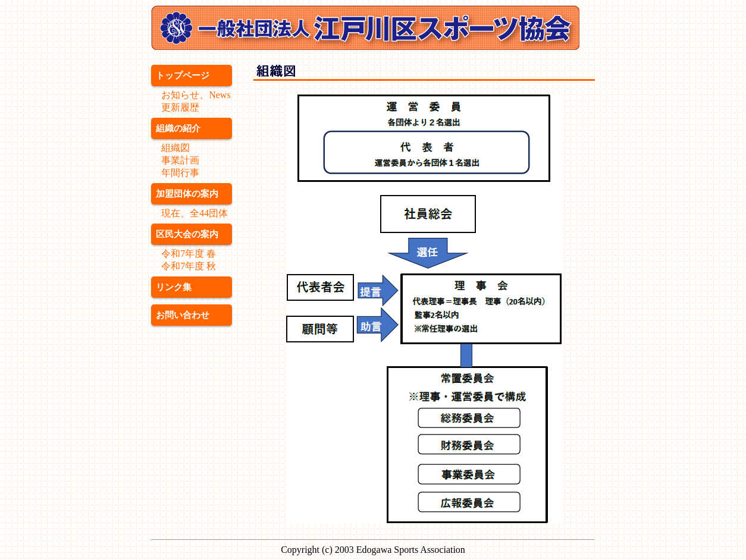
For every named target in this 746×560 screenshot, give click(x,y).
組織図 (175, 148)
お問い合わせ (183, 315)
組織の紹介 (178, 128)
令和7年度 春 (189, 254)
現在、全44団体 (195, 213)
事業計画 (180, 160)
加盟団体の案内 (187, 194)
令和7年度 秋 (189, 266)
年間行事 (180, 173)
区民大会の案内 (187, 234)
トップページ (183, 75)
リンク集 (174, 287)
